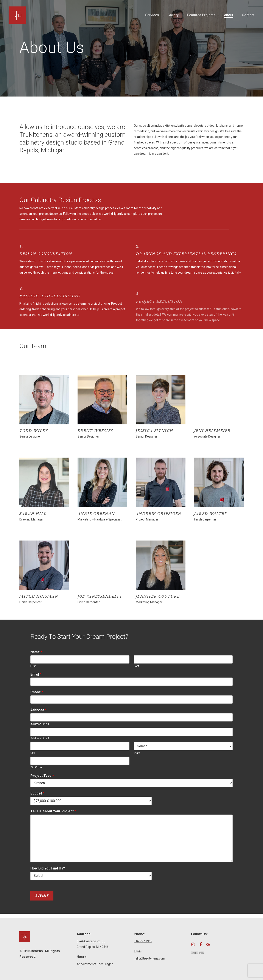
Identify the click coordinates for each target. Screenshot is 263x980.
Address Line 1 (40, 724)
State (137, 753)
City (33, 753)
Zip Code (36, 767)
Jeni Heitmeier (212, 431)
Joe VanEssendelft (100, 596)
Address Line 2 (40, 738)
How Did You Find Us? (48, 868)
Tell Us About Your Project (53, 811)
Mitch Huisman (39, 596)
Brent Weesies (95, 431)
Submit (42, 896)
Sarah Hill (33, 513)
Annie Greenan (96, 513)
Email (36, 674)
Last (136, 666)
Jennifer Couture (158, 596)
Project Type (42, 776)
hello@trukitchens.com (149, 958)
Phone (37, 692)
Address (38, 710)
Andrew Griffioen (159, 513)
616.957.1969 (143, 941)
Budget (37, 793)
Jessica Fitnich (154, 431)
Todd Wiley (34, 431)
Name (36, 652)
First (33, 666)
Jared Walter (211, 513)
